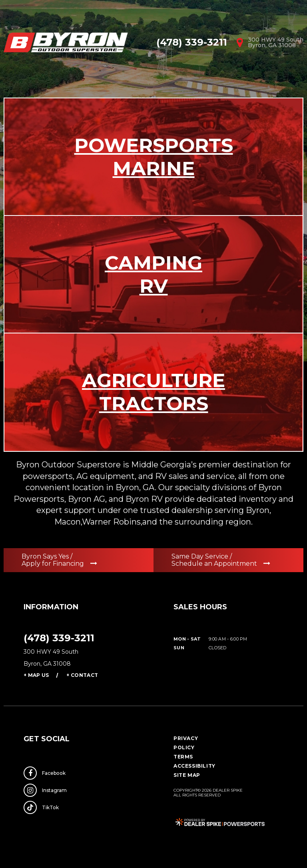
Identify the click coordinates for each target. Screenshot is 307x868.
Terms (183, 757)
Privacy (186, 738)
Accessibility (194, 766)
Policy (184, 747)
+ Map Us (36, 675)
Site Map (187, 775)
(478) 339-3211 (59, 638)
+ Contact (82, 675)
